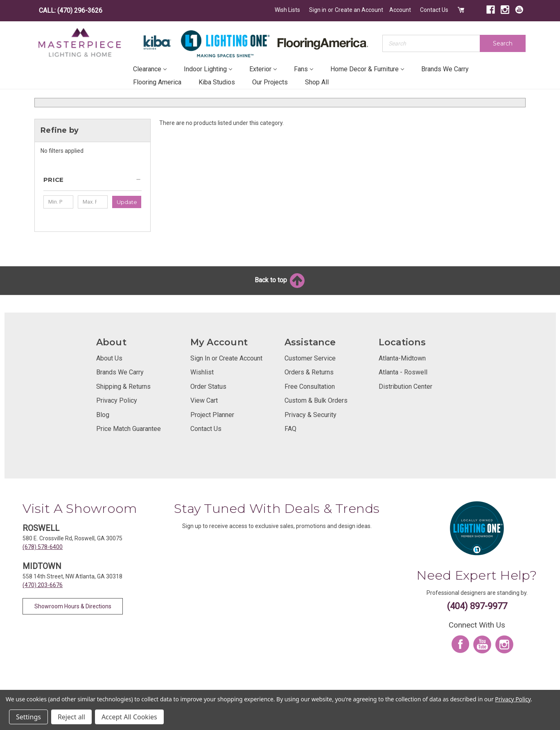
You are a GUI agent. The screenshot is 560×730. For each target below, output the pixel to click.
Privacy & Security (310, 415)
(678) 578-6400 (43, 547)
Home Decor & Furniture (367, 69)
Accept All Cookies (129, 717)
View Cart (204, 400)
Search (503, 43)
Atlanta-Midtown (402, 358)
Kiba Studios (217, 82)
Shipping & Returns (123, 387)
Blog (103, 415)
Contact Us (434, 10)
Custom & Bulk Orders (316, 400)
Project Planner (212, 415)
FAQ (290, 429)
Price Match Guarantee (129, 429)
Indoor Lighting (208, 69)
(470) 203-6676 (43, 585)
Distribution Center (405, 387)
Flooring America (157, 82)
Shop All (317, 82)
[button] (93, 183)
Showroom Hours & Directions (73, 606)
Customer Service (310, 358)
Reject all (71, 717)
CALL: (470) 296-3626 (71, 10)
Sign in (318, 10)
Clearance (150, 69)
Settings (28, 717)
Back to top (280, 280)
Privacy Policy (117, 400)
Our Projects (270, 82)
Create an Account (359, 10)
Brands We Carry (445, 69)
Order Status (208, 387)
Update (127, 202)
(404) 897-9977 (477, 606)
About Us (109, 358)
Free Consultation (310, 387)
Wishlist (202, 372)
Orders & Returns (309, 372)
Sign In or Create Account (226, 358)
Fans (304, 69)
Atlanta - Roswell (403, 372)
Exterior (263, 69)
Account (400, 10)
